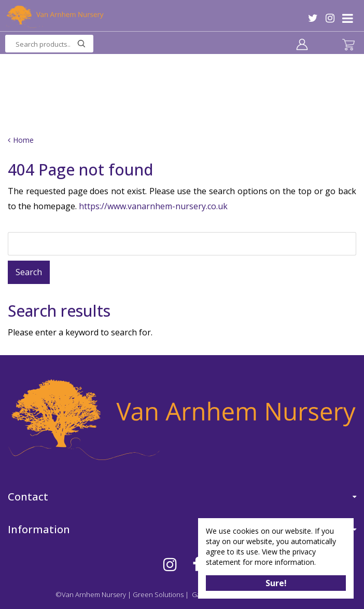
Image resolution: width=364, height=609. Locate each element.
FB (197, 564)
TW (313, 18)
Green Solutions (158, 594)
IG (330, 18)
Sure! (276, 583)
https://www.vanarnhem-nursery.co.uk (153, 206)
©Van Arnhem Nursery (91, 594)
